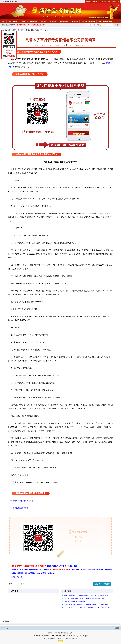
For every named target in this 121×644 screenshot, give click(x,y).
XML (76, 639)
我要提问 (80, 45)
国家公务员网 (6, 25)
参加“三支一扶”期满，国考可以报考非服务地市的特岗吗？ (85, 599)
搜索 (117, 25)
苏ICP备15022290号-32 (80, 636)
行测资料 (53, 21)
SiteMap (95, 1)
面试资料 (75, 21)
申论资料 (43, 21)
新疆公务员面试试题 (88, 21)
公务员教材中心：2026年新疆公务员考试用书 (31, 25)
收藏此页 (97, 584)
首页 (3, 21)
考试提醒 (107, 584)
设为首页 (109, 1)
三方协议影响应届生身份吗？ (75, 601)
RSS (3, 628)
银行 (46, 30)
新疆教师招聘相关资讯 (21, 508)
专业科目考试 (64, 21)
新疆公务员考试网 (18, 30)
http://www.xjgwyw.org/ (51, 636)
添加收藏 (116, 1)
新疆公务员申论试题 (105, 21)
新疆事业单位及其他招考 (29, 21)
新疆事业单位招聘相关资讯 (23, 501)
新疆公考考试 (13, 21)
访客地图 (88, 1)
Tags (7, 628)
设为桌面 (102, 1)
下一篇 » (21, 584)
